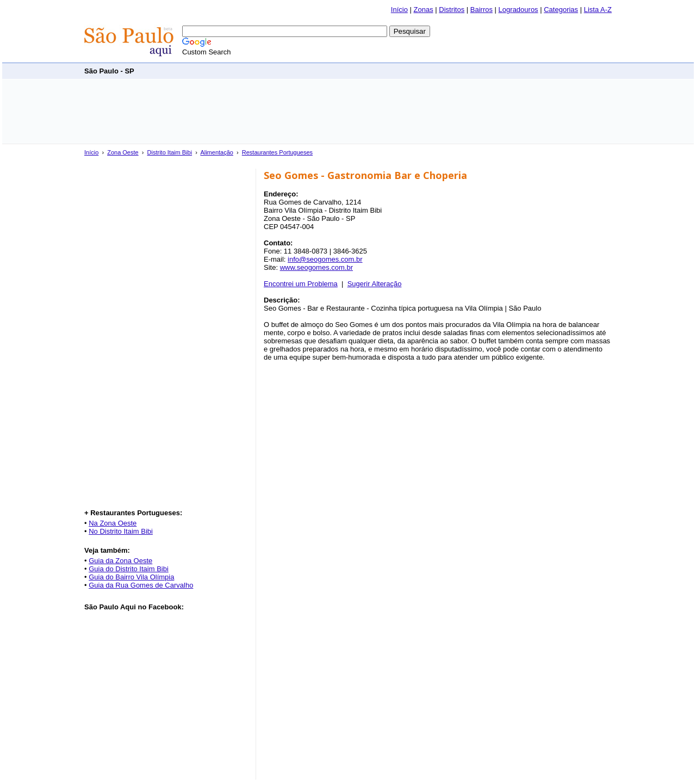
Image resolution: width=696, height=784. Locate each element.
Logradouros (518, 10)
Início (399, 10)
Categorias (561, 10)
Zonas (424, 10)
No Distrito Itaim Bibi (121, 531)
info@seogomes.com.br (325, 259)
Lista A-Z (598, 10)
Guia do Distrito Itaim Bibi (129, 569)
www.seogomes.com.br (316, 267)
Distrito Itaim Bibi (170, 152)
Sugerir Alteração (375, 284)
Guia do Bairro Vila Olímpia (131, 577)
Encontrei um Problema (301, 284)
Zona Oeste (123, 152)
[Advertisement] (414, 70)
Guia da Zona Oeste (120, 561)
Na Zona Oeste (113, 523)
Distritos (452, 10)
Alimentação (217, 152)
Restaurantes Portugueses (277, 152)
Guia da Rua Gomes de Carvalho (141, 585)
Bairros (481, 10)
